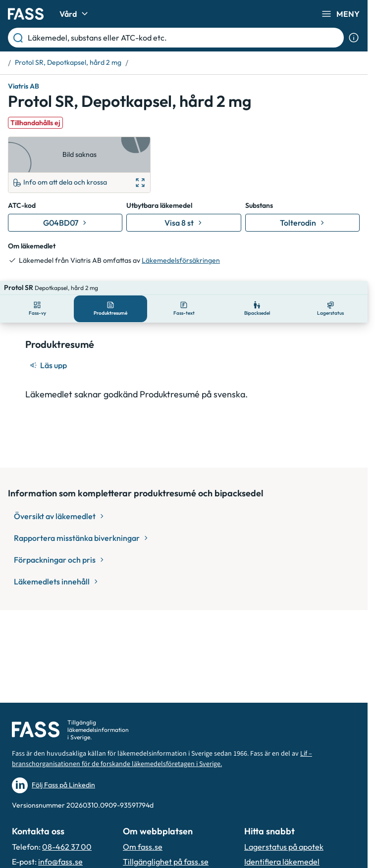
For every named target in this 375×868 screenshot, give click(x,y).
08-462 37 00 (67, 847)
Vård (75, 14)
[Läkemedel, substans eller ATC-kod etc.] (184, 38)
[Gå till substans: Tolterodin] (302, 223)
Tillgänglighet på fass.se (166, 862)
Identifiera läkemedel (282, 862)
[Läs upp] (49, 351)
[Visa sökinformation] (354, 38)
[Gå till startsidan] (26, 14)
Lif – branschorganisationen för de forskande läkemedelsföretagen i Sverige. (162, 759)
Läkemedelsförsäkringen (181, 260)
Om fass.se (143, 847)
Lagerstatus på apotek (284, 847)
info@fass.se (60, 862)
